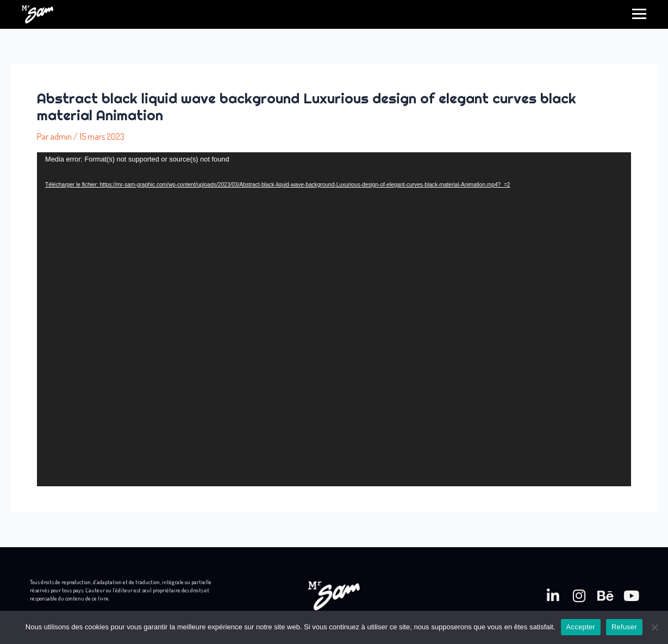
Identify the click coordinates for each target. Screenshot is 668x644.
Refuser (624, 627)
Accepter (581, 627)
